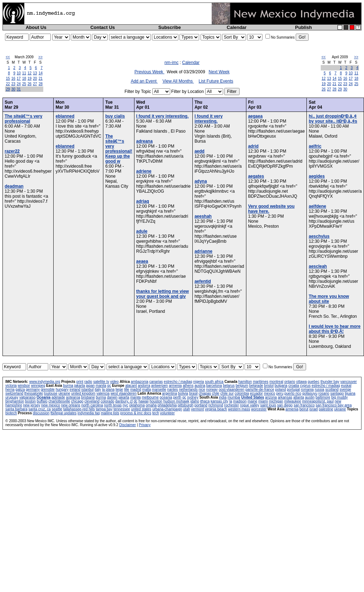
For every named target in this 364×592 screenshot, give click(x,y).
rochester (232, 405)
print (80, 382)
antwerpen (160, 386)
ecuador (256, 393)
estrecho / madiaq (178, 382)
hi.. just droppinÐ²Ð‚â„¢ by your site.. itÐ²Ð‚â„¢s (333, 119)
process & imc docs (136, 413)
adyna (201, 181)
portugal (293, 389)
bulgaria (281, 386)
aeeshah (203, 216)
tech (156, 413)
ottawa (301, 382)
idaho (195, 401)
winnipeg (38, 386)
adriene (144, 171)
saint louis (268, 405)
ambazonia (140, 382)
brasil (193, 393)
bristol (269, 386)
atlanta (299, 397)
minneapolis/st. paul (318, 401)
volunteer (168, 413)
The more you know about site (329, 299)
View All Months (178, 81)
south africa (214, 382)
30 (13, 89)
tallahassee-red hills (79, 409)
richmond (216, 405)
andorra (144, 386)
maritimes (260, 382)
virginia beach (216, 409)
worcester (259, 409)
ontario (290, 382)
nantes (173, 389)
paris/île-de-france (260, 389)
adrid (253, 146)
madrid (136, 389)
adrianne (203, 251)
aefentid (203, 281)
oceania (166, 397)
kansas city (219, 401)
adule (142, 231)
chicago (77, 401)
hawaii (143, 401)
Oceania (43, 397)
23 (13, 84)
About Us (36, 27)
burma (68, 386)
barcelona (214, 386)
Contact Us (103, 27)
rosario (324, 393)
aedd (200, 151)
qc (109, 386)
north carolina (92, 405)
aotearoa (73, 397)
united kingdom (83, 393)
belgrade (256, 386)
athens (188, 386)
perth (177, 397)
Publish (303, 27)
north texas (113, 405)
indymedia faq (89, 413)
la (231, 401)
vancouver (349, 382)
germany (33, 389)
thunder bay (330, 382)
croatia (294, 386)
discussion (41, 413)
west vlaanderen (124, 393)
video (114, 382)
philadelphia (167, 405)
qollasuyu (310, 393)
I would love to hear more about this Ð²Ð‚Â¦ (335, 329)
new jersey (31, 405)
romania (307, 389)
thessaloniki (34, 393)
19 (29, 78)
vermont (197, 409)
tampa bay (104, 409)
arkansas (285, 397)
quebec (314, 382)
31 (19, 89)
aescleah (318, 266)
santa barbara (16, 409)
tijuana (350, 393)
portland (201, 405)
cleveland (92, 401)
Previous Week (149, 72)
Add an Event (144, 81)
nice (202, 389)
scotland (332, 389)
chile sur (227, 393)
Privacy (145, 425)
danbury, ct (124, 401)
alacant (131, 386)
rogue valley (250, 405)
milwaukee (293, 401)
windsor (24, 386)
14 (41, 73)
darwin (112, 397)
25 (24, 84)
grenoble (48, 389)
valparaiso (28, 397)
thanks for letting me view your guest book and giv (163, 294)
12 (29, 73)
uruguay (12, 397)
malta (147, 389)
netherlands (188, 389)
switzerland (14, 393)
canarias (156, 382)
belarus (229, 386)
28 (41, 84)
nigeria (198, 382)
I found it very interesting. (163, 116)
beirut (304, 409)
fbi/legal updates (63, 413)
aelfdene (317, 206)
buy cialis (115, 116)
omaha (151, 405)
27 (35, 84)
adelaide (58, 397)
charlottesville (59, 401)
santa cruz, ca (40, 409)
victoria (11, 386)
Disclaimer (127, 425)
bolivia (183, 393)
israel (314, 409)
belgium (242, 386)
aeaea (142, 261)
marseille (159, 389)
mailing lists (110, 413)
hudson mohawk (176, 401)
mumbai (234, 397)
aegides (317, 176)
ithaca (205, 401)
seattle (57, 409)
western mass (239, 409)
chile (216, 393)
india (223, 397)
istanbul (87, 389)
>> (40, 57)
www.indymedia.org (45, 382)
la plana (108, 389)
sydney (193, 397)
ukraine (64, 393)
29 (8, 89)
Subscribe (170, 27)
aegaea (255, 116)
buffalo (42, 401)
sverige (345, 389)
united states (141, 409)
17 (19, 78)
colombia (242, 393)
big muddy (339, 397)
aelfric (315, 146)
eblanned (65, 116)
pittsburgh (186, 405)
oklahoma (137, 405)
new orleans (71, 405)
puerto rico (293, 393)
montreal (276, 382)
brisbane (88, 397)
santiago (337, 393)
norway (212, 389)
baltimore (323, 397)
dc (136, 401)
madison (240, 401)
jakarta (80, 386)
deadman (14, 186)
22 (8, 84)
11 (24, 73)
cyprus (305, 386)
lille (127, 389)
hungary (62, 389)
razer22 (12, 151)
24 (19, 84)
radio (88, 382)
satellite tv (101, 382)
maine (252, 401)
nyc (126, 405)
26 (29, 84)
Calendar (237, 27)
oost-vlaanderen (232, 389)
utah (186, 409)
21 (41, 78)
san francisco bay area (334, 405)
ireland (75, 389)
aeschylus (319, 236)
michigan (276, 401)
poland (281, 389)
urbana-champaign (167, 409)
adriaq (143, 201)
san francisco (304, 405)
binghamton (15, 401)
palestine (326, 409)
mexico (270, 393)
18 (24, 78)
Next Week (219, 72)
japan (90, 386)
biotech (11, 413)
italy (98, 389)
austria (200, 386)
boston (30, 401)
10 (19, 73)
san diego (285, 405)
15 (8, 78)
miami (263, 401)
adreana (144, 141)
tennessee (122, 409)
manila (101, 386)
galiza (20, 389)
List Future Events (216, 81)
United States (253, 397)
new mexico (51, 405)
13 (35, 73)
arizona (271, 397)
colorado (107, 401)
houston (156, 401)
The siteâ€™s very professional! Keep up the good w (119, 149)
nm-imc (171, 63)
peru (280, 393)
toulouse (51, 393)
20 (35, 78)
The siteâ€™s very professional (23, 119)
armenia (175, 386)
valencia (103, 393)
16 (13, 78)
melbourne (150, 397)
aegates (256, 176)
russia (319, 389)
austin (310, 397)
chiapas (205, 393)
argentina (169, 393)
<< (8, 57)
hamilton (245, 382)
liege (119, 389)
